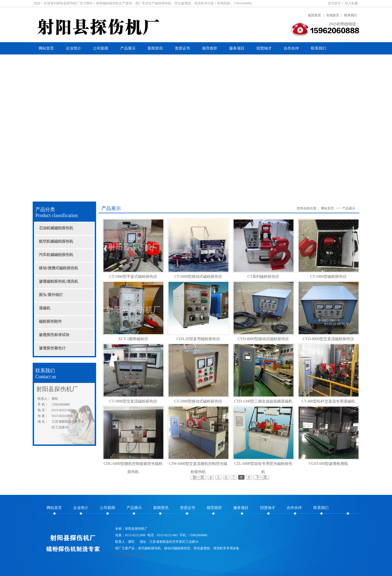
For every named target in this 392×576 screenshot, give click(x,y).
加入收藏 (351, 3)
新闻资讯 (155, 48)
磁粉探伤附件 (50, 321)
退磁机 (45, 308)
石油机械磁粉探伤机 (56, 228)
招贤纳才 (264, 48)
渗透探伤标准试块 (54, 335)
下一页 (261, 477)
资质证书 (182, 48)
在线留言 (333, 15)
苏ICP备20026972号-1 (131, 555)
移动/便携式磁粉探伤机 (59, 268)
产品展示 (128, 48)
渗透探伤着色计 (52, 348)
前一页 (198, 477)
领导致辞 (210, 48)
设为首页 (334, 3)
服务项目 (237, 48)
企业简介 (73, 48)
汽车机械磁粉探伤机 (56, 255)
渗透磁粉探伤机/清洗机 (59, 281)
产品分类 (65, 213)
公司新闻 (101, 48)
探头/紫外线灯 (51, 295)
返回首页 (314, 15)
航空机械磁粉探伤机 (56, 241)
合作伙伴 (291, 48)
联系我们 (351, 15)
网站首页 (46, 48)
